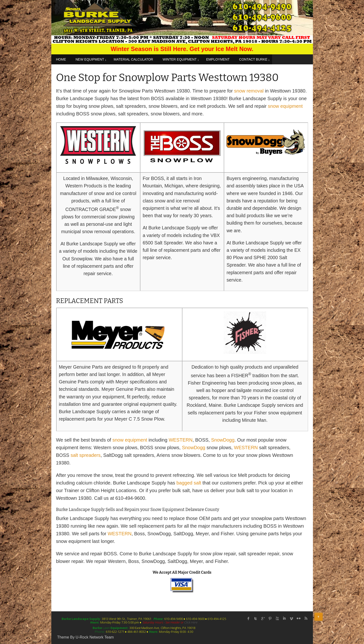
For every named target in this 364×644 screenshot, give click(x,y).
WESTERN (181, 440)
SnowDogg (223, 440)
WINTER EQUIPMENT (179, 59)
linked (284, 618)
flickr (299, 618)
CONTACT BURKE (253, 59)
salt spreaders (86, 455)
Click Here (191, 622)
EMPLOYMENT (218, 59)
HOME (61, 59)
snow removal (249, 91)
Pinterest (270, 618)
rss (306, 618)
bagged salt (189, 483)
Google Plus (263, 618)
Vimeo (291, 618)
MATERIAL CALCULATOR (133, 59)
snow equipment (285, 106)
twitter (256, 618)
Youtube (277, 618)
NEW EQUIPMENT (90, 59)
